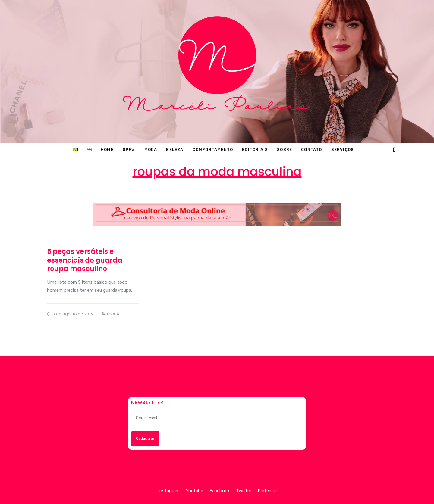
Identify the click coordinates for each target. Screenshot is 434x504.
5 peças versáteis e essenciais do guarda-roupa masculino (87, 260)
